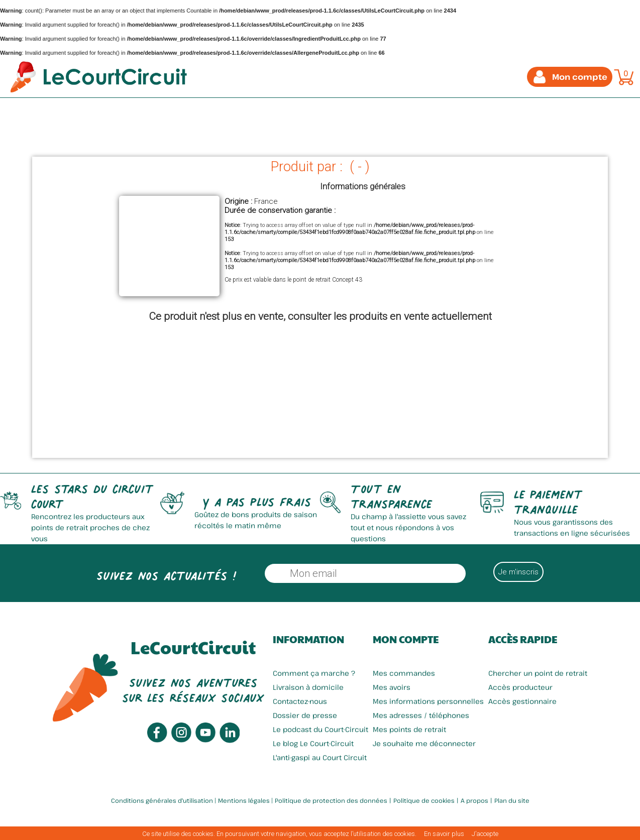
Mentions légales (244, 800)
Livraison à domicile (308, 687)
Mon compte (406, 639)
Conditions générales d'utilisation (162, 800)
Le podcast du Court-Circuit (321, 729)
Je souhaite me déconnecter (424, 743)
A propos (474, 800)
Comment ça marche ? (314, 673)
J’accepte (485, 834)
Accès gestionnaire (522, 701)
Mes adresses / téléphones (421, 715)
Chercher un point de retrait (538, 673)
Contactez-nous (300, 701)
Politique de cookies (424, 800)
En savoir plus (444, 834)
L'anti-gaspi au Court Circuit (320, 757)
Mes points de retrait (409, 729)
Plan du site (512, 800)
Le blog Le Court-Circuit (313, 743)
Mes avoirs (392, 687)
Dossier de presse (305, 715)
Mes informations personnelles (428, 701)
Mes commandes (404, 673)
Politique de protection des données (331, 800)
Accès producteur (520, 687)
